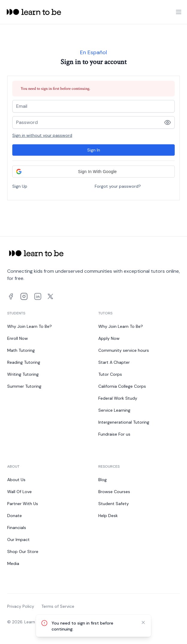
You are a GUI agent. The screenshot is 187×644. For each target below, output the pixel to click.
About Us (16, 480)
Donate (15, 516)
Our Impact (18, 540)
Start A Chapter (114, 362)
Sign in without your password (42, 135)
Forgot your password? (118, 186)
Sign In (94, 150)
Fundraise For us (114, 434)
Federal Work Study (118, 398)
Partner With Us (23, 504)
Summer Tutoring (24, 386)
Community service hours (124, 350)
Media (13, 563)
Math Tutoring (21, 350)
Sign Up (20, 186)
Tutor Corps (110, 374)
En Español (93, 52)
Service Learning (114, 410)
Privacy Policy (21, 606)
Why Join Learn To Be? (30, 326)
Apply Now (109, 338)
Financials (17, 528)
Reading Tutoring (24, 362)
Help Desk (108, 516)
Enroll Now (18, 338)
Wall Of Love (19, 492)
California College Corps (122, 386)
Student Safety (114, 504)
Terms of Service (58, 606)
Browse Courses (114, 492)
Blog (102, 480)
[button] (93, 172)
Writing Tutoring (23, 374)
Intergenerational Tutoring (124, 422)
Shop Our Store (23, 551)
